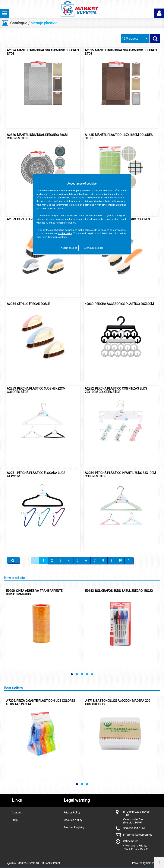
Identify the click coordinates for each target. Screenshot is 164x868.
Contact (17, 812)
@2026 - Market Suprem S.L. (24, 863)
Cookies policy (73, 820)
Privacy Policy (72, 812)
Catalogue (19, 23)
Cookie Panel (51, 863)
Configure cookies (93, 248)
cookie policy (65, 233)
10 (120, 560)
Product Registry (74, 827)
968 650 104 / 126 (134, 828)
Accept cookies (69, 248)
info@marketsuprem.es (138, 835)
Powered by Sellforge (144, 863)
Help (15, 820)
